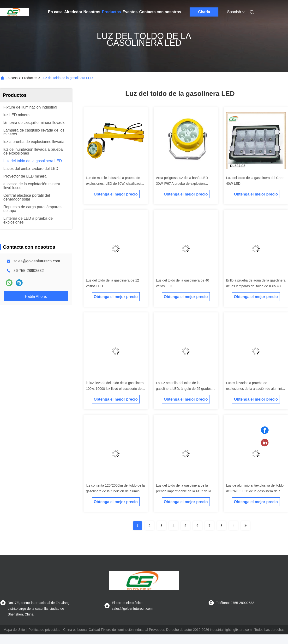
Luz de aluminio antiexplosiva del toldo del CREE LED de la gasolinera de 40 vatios (255, 491)
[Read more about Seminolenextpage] (234, 526)
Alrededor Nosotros (82, 12)
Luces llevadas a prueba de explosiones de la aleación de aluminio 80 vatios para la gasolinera (255, 389)
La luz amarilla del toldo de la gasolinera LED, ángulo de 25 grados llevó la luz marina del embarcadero (184, 389)
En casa (55, 12)
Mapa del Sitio (14, 630)
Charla (204, 12)
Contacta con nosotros (160, 12)
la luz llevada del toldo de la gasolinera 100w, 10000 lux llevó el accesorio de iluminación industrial (115, 389)
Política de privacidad (45, 630)
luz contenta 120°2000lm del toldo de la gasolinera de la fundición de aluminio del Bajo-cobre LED (115, 491)
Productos (111, 12)
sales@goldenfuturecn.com (37, 261)
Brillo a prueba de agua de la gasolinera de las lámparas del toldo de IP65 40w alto (256, 286)
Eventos (130, 12)
